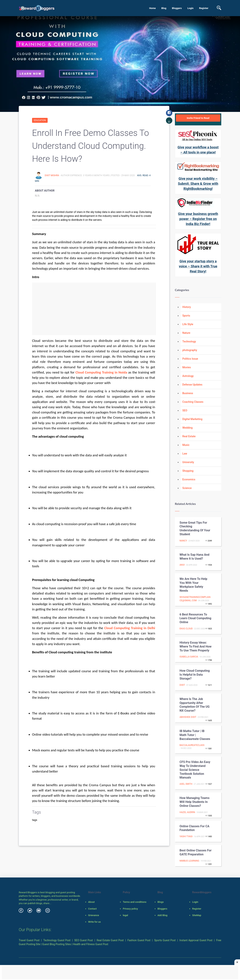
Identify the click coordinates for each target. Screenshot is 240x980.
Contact (92, 909)
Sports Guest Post (165, 940)
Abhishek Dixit (188, 717)
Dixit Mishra (52, 175)
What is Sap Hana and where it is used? (195, 557)
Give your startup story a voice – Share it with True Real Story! (198, 266)
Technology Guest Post (57, 940)
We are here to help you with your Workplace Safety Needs (193, 585)
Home (153, 8)
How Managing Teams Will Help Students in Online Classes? (195, 802)
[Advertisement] (94, 309)
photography (190, 350)
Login (190, 8)
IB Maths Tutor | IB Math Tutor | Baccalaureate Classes (195, 735)
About (91, 902)
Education (40, 120)
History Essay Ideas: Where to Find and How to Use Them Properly (196, 646)
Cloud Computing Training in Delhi (130, 628)
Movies (187, 367)
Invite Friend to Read (198, 118)
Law (185, 454)
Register (204, 8)
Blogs (161, 902)
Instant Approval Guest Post (196, 940)
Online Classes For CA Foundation (195, 828)
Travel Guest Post (29, 940)
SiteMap (197, 915)
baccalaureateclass (192, 745)
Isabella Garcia (189, 657)
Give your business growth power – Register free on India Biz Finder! (198, 219)
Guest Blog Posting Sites (57, 944)
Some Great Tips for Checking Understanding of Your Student (195, 528)
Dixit (182, 685)
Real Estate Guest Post (110, 940)
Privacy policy (130, 909)
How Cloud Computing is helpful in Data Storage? (195, 675)
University (188, 462)
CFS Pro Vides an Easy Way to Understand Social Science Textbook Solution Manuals (195, 770)
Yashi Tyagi (186, 836)
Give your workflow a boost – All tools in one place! (198, 150)
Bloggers (177, 8)
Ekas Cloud (186, 629)
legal (125, 915)
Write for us (94, 922)
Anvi (182, 565)
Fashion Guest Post (139, 940)
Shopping (188, 471)
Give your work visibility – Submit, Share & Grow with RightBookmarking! (198, 184)
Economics (189, 479)
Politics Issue (190, 359)
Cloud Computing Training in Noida (101, 372)
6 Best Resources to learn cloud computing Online (195, 618)
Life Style (188, 324)
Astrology (188, 376)
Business (188, 393)
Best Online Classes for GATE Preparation (196, 852)
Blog (164, 8)
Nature (186, 333)
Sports (186, 316)
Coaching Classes (193, 402)
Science (187, 488)
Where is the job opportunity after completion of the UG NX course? (195, 705)
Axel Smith (186, 784)
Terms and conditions (135, 902)
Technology (189, 341)
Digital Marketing (192, 419)
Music (186, 445)
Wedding (188, 428)
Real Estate (189, 436)
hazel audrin (187, 812)
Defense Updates (192, 385)
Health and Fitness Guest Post (91, 944)
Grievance (94, 915)
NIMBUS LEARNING (189, 861)
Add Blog (162, 915)
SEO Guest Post (84, 940)
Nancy (183, 541)
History (187, 307)
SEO (185, 410)
